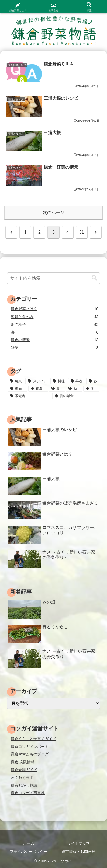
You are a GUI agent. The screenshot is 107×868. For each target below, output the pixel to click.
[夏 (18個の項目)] (57, 389)
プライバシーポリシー (29, 852)
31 (82, 232)
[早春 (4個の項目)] (77, 381)
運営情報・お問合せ (78, 852)
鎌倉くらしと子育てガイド (33, 739)
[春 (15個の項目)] (93, 381)
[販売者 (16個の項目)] (29, 396)
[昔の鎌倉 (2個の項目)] (76, 396)
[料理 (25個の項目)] (59, 381)
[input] (53, 278)
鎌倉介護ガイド (24, 770)
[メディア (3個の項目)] (37, 381)
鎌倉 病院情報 (23, 762)
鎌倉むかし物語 (24, 785)
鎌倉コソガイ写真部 (28, 793)
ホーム (29, 843)
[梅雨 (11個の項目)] (17, 389)
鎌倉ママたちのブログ (30, 754)
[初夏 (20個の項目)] (38, 389)
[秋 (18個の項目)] (74, 389)
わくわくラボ (22, 778)
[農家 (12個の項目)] (16, 381)
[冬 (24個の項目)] (91, 389)
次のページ (54, 213)
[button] (94, 278)
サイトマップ (78, 843)
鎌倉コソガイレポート (30, 747)
